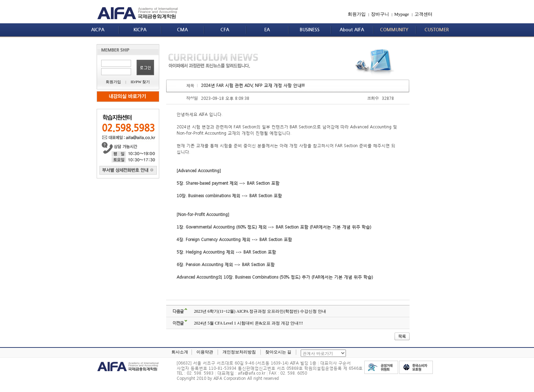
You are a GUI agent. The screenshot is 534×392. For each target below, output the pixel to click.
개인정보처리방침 (239, 352)
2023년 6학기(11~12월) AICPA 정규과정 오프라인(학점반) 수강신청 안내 (260, 311)
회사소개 (180, 352)
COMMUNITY (394, 30)
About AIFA (352, 30)
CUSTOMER (437, 30)
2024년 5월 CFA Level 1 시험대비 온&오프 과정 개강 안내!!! (248, 323)
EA (267, 30)
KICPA (140, 30)
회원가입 (357, 14)
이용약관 (205, 352)
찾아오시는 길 (278, 352)
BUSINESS (310, 30)
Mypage (402, 14)
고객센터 (423, 14)
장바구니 (380, 14)
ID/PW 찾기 (140, 82)
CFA (225, 30)
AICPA (98, 30)
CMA (182, 30)
